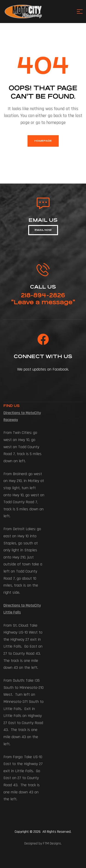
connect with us (43, 356)
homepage (43, 141)
